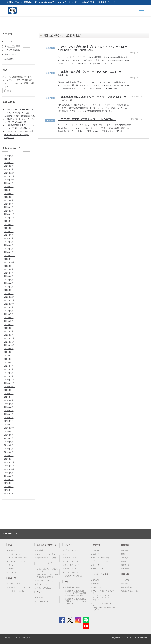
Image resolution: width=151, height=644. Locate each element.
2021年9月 (9, 349)
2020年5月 (9, 404)
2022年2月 (9, 331)
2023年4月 (9, 283)
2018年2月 (9, 493)
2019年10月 (9, 428)
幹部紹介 (125, 561)
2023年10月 (9, 262)
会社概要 (125, 550)
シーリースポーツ (71, 572)
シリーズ (68, 545)
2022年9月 (9, 307)
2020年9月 (9, 390)
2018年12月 (9, 462)
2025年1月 (9, 211)
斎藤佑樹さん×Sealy (72, 587)
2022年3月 (9, 328)
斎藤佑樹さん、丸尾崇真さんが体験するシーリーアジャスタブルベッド (75, 601)
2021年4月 (9, 366)
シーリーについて (11, 534)
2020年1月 (9, 418)
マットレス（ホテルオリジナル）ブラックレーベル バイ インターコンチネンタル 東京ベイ (104, 595)
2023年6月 (9, 276)
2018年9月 (9, 473)
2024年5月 (9, 238)
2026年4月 (9, 159)
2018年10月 (9, 469)
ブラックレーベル (71, 550)
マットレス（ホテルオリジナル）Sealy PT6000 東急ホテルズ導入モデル (104, 606)
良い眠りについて (43, 584)
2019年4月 (9, 449)
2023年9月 (9, 266)
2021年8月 (9, 352)
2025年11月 (9, 176)
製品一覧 (12, 578)
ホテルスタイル (71, 569)
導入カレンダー (99, 587)
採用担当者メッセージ (129, 587)
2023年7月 (9, 273)
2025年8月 (9, 187)
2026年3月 (9, 163)
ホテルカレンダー (43, 601)
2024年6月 (9, 235)
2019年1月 (9, 459)
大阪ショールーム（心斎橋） (47, 558)
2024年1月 (9, 252)
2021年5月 (9, 363)
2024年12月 (9, 214)
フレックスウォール (72, 565)
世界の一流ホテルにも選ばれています (47, 570)
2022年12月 (9, 297)
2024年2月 (9, 249)
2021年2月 (9, 373)
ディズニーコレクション (74, 576)
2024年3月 (9, 245)
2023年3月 (9, 287)
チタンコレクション (72, 561)
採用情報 (125, 574)
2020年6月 (9, 400)
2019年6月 (9, 442)
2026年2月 (9, 166)
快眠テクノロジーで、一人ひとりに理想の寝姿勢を (47, 576)
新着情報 (40, 598)
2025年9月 (9, 183)
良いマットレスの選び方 (46, 581)
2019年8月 (9, 435)
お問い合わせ (98, 554)
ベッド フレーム (15, 554)
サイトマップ (98, 569)
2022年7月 (9, 314)
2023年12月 (9, 256)
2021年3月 (9, 369)
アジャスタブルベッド (17, 561)
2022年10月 (9, 304)
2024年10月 (9, 221)
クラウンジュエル (71, 558)
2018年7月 (9, 480)
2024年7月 (9, 232)
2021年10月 (9, 345)
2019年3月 (9, 452)
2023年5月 (9, 280)
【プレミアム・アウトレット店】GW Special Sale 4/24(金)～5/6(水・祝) (19, 135)
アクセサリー (14, 572)
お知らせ (8, 41)
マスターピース (71, 554)
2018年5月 (9, 487)
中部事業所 (125, 569)
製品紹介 (96, 580)
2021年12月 (9, 338)
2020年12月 (9, 380)
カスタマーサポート (100, 550)
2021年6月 (9, 359)
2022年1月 (9, 335)
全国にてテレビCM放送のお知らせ (20, 116)
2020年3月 (9, 411)
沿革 (123, 554)
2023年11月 (9, 259)
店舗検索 (40, 550)
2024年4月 (9, 242)
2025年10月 (9, 180)
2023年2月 (9, 290)
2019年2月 (9, 456)
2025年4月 (9, 200)
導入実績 (96, 584)
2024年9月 (9, 225)
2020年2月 (9, 414)
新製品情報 (9, 59)
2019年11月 (9, 425)
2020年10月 (9, 387)
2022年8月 (9, 311)
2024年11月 (9, 218)
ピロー (11, 569)
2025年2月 (9, 207)
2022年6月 (9, 318)
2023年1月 (9, 294)
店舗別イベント (11, 55)
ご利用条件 (97, 565)
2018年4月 (9, 490)
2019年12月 (9, 421)
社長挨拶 (125, 558)
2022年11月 (9, 300)
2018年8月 (9, 476)
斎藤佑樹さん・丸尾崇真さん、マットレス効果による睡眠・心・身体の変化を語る (75, 593)
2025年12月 (9, 173)
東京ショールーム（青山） (47, 554)
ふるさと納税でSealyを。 (46, 588)
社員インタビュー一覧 (129, 591)
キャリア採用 (126, 580)
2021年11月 (9, 342)
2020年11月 (9, 383)
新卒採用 (125, 584)
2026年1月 (9, 169)
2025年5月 (9, 197)
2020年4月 (9, 407)
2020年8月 (9, 394)
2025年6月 (9, 194)
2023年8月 (9, 269)
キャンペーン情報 (12, 46)
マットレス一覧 (14, 584)
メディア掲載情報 (12, 50)
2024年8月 (9, 228)
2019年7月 (9, 438)
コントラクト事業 (101, 574)
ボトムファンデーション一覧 (19, 587)
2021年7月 (9, 356)
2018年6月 (9, 483)
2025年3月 (9, 204)
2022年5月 (9, 321)
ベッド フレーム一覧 (16, 591)
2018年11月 (9, 466)
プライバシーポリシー (101, 561)
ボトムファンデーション (18, 558)
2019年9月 (9, 432)
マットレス (13, 550)
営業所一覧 (125, 565)
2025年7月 (9, 190)
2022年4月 (9, 325)
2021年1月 (9, 376)
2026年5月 (9, 156)
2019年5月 (9, 445)
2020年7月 (9, 397)
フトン (11, 565)
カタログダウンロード (101, 558)
